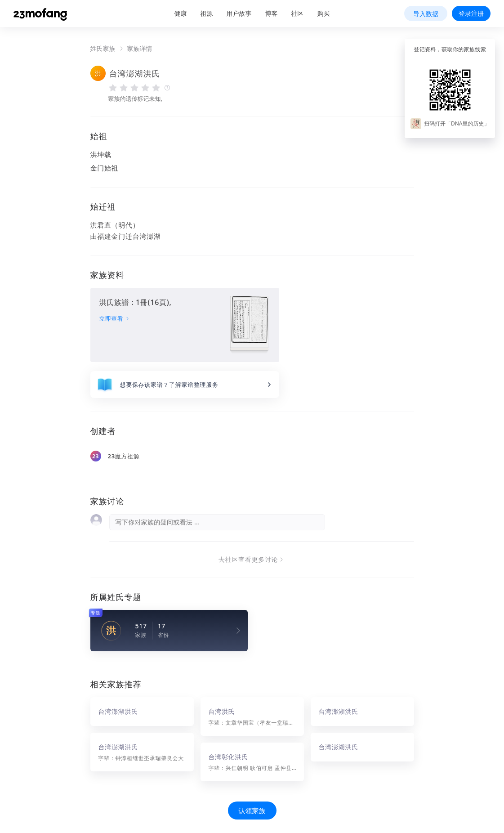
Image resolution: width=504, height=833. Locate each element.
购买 (324, 13)
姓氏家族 (103, 49)
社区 (298, 13)
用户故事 (239, 13)
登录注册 (471, 13)
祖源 (207, 13)
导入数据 (426, 14)
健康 (181, 13)
